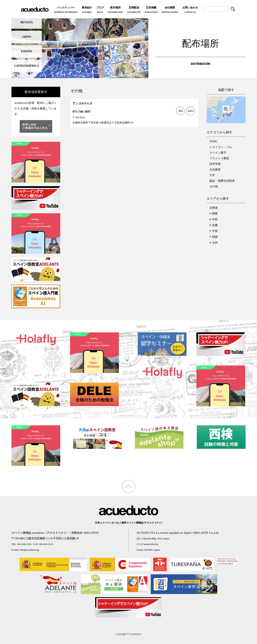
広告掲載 (151, 10)
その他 (214, 186)
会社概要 (170, 10)
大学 (212, 175)
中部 (215, 219)
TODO (213, 141)
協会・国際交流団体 (222, 181)
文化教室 (215, 170)
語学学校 (215, 164)
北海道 (214, 208)
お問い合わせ (190, 10)
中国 (215, 231)
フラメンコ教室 (219, 158)
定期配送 (134, 10)
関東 (215, 214)
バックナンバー (66, 10)
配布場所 (115, 10)
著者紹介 (87, 10)
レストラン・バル (221, 147)
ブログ (100, 10)
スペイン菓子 (218, 153)
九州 (215, 243)
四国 (215, 237)
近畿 (215, 225)
